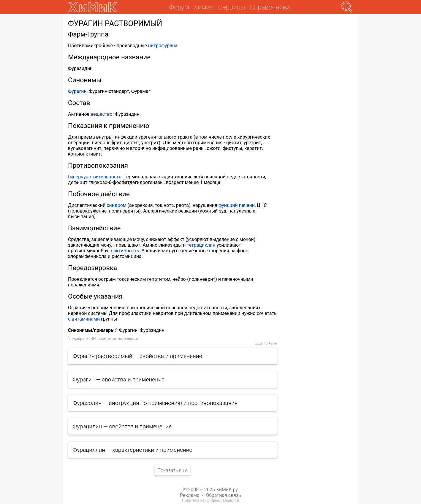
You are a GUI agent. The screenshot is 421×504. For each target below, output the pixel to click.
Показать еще (172, 470)
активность (126, 251)
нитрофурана (163, 46)
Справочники (270, 7)
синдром (116, 205)
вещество (102, 114)
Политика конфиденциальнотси (210, 500)
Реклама (190, 495)
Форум (179, 7)
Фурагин (77, 91)
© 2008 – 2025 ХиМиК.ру (210, 490)
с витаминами (84, 319)
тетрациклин (201, 245)
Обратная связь (223, 495)
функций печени (237, 205)
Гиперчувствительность (95, 177)
